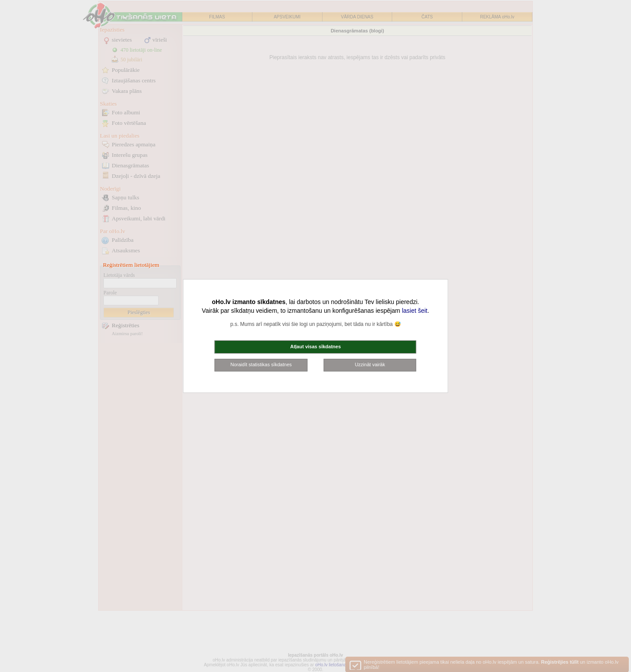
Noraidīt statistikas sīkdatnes (261, 364)
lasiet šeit (415, 311)
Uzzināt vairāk (370, 364)
